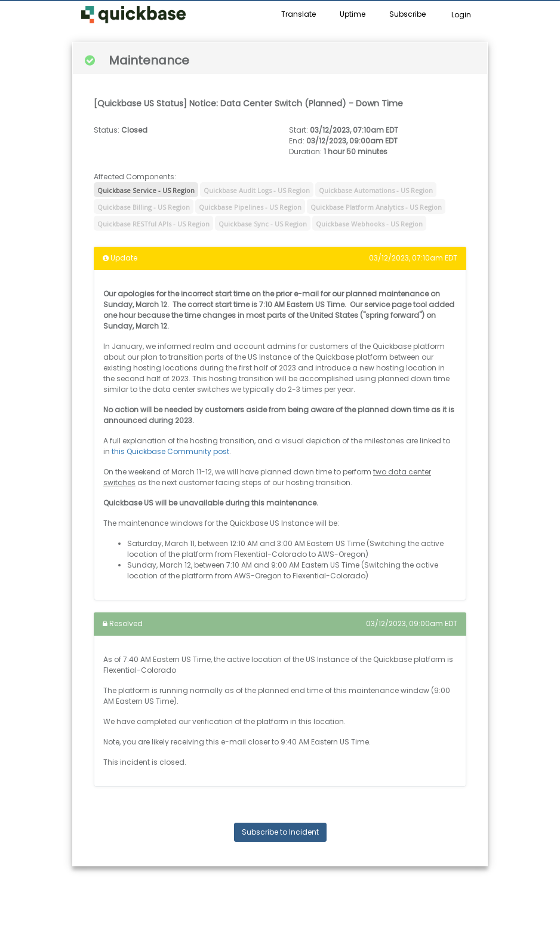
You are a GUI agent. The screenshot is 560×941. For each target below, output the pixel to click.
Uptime (353, 14)
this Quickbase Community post (170, 451)
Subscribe (407, 14)
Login (461, 15)
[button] (133, 15)
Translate (299, 14)
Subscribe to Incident (280, 832)
